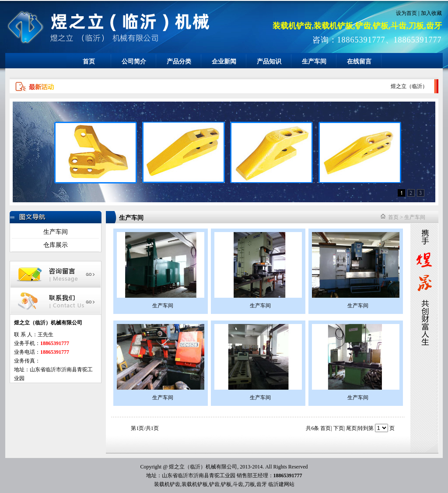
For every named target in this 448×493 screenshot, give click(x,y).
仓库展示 (56, 245)
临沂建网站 (281, 484)
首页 (89, 62)
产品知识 (269, 62)
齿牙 (262, 484)
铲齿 (214, 484)
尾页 (351, 428)
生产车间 (314, 62)
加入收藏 (431, 13)
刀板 (250, 484)
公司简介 (134, 62)
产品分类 (179, 62)
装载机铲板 (195, 484)
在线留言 (359, 62)
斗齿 (238, 484)
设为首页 (406, 13)
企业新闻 (224, 62)
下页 (339, 428)
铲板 (226, 484)
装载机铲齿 (167, 484)
